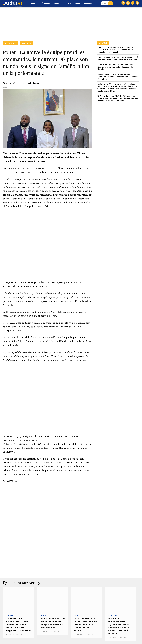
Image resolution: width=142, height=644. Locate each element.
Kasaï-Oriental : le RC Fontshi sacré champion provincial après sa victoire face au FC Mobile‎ (118, 77)
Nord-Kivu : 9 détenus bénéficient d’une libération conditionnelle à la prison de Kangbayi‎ (115, 67)
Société (27, 43)
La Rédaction (33, 83)
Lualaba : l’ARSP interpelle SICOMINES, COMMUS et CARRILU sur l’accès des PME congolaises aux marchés (117, 50)
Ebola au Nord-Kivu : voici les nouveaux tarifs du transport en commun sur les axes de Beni (118, 58)
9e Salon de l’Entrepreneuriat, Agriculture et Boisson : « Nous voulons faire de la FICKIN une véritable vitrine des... (120, 626)
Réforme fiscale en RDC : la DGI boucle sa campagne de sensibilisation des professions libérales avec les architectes (118, 98)
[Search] (111, 3)
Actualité (11, 43)
